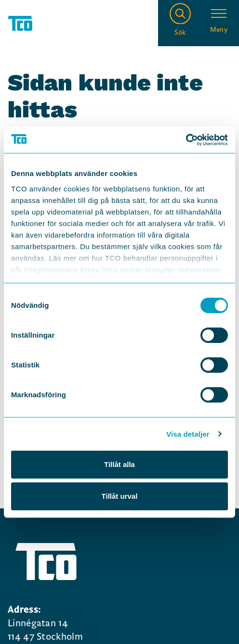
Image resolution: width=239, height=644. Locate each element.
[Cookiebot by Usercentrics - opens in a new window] (186, 140)
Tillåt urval (120, 496)
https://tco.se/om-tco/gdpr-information (151, 270)
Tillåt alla (119, 464)
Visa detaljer (188, 434)
